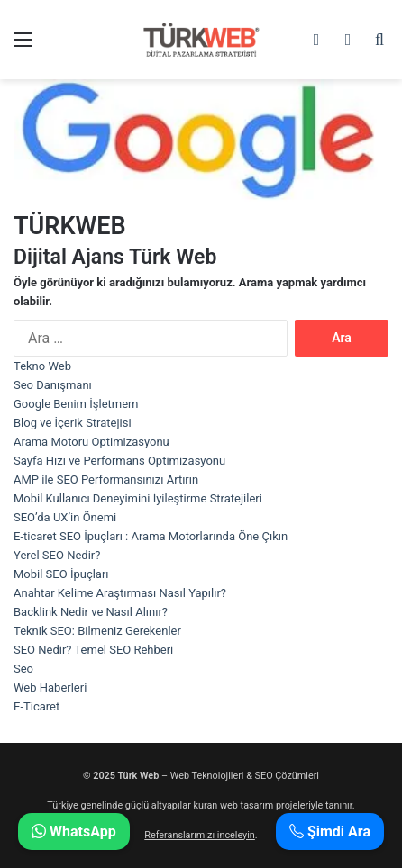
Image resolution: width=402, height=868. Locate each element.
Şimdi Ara (330, 832)
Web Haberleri (50, 687)
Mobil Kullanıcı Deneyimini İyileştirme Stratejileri (138, 498)
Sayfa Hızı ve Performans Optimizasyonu (119, 461)
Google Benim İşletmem (76, 404)
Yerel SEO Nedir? (57, 555)
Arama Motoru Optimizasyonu (91, 442)
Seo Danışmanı (53, 385)
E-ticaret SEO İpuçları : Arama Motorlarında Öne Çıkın (151, 536)
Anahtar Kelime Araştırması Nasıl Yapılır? (120, 593)
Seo (23, 669)
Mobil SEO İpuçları (61, 574)
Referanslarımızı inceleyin (200, 835)
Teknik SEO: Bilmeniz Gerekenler (97, 631)
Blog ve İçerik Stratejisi (73, 423)
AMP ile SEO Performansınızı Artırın (106, 479)
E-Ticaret (37, 706)
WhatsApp (74, 832)
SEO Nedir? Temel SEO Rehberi (93, 650)
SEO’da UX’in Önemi (65, 517)
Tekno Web (42, 366)
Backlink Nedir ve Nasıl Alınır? (91, 612)
